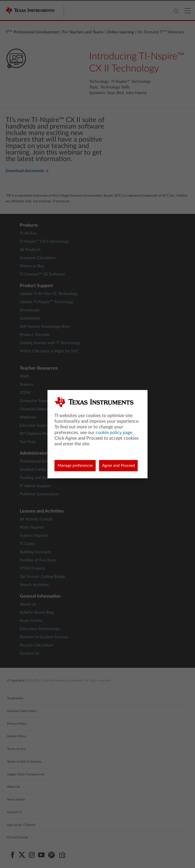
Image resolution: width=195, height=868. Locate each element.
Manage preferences (75, 466)
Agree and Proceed (119, 466)
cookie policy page (114, 433)
